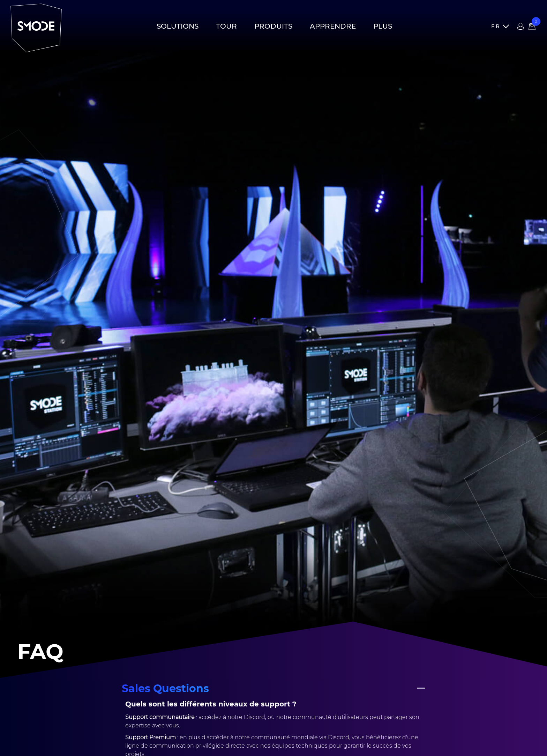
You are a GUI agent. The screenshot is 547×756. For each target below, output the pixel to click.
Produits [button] (273, 26)
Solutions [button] (178, 26)
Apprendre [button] (333, 26)
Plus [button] (383, 26)
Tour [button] (226, 26)
